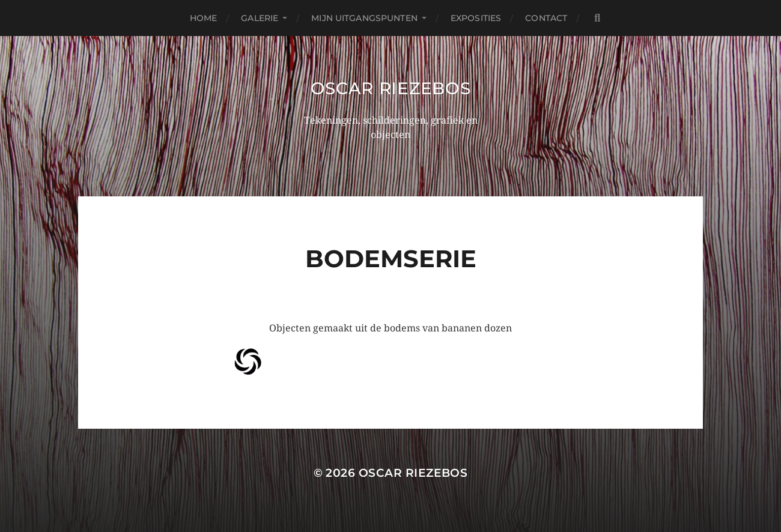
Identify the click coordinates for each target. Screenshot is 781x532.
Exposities (476, 18)
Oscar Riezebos (391, 88)
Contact (546, 18)
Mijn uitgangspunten (364, 18)
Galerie (260, 18)
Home (204, 18)
